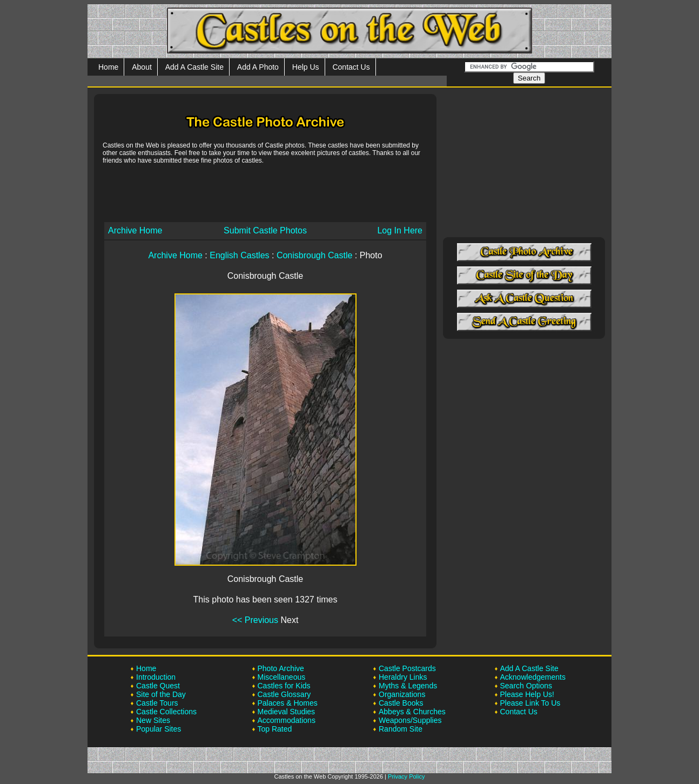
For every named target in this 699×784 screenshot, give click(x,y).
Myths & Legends (408, 686)
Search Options (526, 686)
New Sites (153, 720)
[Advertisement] (265, 192)
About (142, 67)
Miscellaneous (282, 677)
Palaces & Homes (288, 703)
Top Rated (275, 729)
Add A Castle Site (194, 67)
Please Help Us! (527, 694)
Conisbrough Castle (315, 255)
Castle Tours (157, 703)
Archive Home (135, 230)
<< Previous (255, 620)
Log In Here (400, 230)
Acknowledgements (533, 677)
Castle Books (401, 703)
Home (108, 67)
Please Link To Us (530, 703)
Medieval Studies (287, 712)
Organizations (402, 694)
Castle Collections (166, 712)
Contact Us (351, 67)
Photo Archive (281, 668)
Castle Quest (158, 686)
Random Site (401, 729)
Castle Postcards (407, 668)
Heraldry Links (403, 677)
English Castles (239, 255)
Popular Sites (159, 729)
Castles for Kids (284, 686)
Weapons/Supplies (410, 720)
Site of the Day (161, 694)
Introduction (156, 677)
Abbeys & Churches (412, 712)
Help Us (306, 67)
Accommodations (287, 720)
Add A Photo (258, 67)
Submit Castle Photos (265, 230)
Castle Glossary (284, 694)
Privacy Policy (406, 776)
